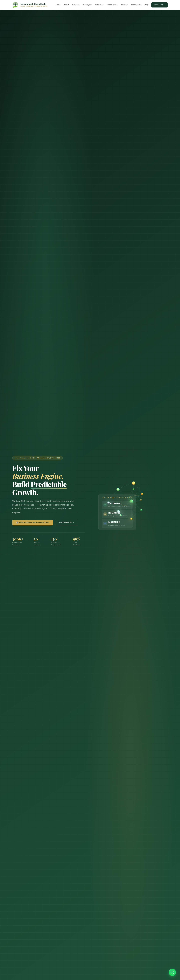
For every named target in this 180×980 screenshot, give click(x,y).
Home (58, 5)
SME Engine (87, 5)
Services (76, 5)
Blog (146, 5)
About (66, 5)
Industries (99, 5)
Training (124, 5)
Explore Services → (66, 523)
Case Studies (112, 5)
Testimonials (136, 5)
